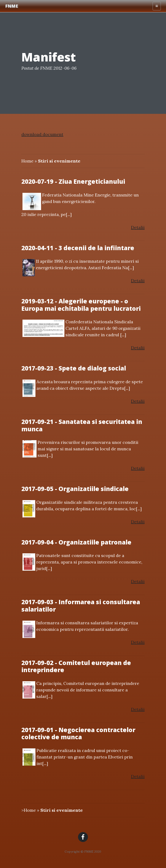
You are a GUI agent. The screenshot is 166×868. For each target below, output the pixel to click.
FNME (12, 6)
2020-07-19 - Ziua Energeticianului (73, 181)
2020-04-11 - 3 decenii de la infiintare (78, 248)
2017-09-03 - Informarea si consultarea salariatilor (81, 606)
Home (27, 161)
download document (42, 134)
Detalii (138, 227)
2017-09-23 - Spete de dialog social (74, 368)
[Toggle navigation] (157, 6)
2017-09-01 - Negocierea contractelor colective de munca (78, 733)
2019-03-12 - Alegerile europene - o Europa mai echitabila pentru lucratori (81, 305)
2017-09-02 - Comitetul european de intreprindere (76, 666)
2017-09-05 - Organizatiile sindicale (75, 489)
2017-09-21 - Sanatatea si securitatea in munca (82, 425)
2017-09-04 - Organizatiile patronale (76, 542)
